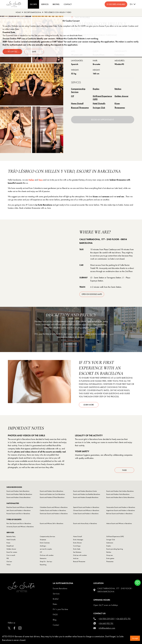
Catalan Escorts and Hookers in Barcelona (53, 510)
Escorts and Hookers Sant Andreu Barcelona (120, 491)
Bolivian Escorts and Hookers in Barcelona (119, 514)
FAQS (55, 614)
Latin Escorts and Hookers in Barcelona (18, 510)
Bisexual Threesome (80, 108)
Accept (135, 638)
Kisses (117, 103)
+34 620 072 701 (123, 619)
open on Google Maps (92, 294)
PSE (8, 558)
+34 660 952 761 (106, 623)
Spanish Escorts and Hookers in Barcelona (86, 507)
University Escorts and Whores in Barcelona (20, 527)
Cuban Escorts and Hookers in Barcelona (86, 514)
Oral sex (9, 561)
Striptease (43, 540)
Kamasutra (43, 558)
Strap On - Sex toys (46, 561)
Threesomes (120, 108)
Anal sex (76, 558)
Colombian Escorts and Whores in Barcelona (54, 507)
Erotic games (110, 558)
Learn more (89, 405)
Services (45, 4)
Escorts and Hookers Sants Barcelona (18, 491)
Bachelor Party (11, 536)
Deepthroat (10, 546)
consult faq (71, 344)
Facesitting (43, 565)
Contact (56, 625)
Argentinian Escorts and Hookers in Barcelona (121, 510)
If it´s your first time (60, 609)
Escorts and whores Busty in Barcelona (85, 523)
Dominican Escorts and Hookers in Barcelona (54, 514)
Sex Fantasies (77, 552)
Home (18, 12)
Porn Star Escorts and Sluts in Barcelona (19, 523)
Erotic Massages (78, 540)
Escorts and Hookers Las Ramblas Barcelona (87, 494)
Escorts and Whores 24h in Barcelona (51, 523)
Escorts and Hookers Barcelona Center (85, 491)
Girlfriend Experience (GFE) (102, 98)
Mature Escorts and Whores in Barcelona (119, 523)
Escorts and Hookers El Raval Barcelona (52, 497)
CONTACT (68, 4)
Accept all (12, 52)
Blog (55, 620)
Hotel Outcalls (99, 103)
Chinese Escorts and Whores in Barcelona (86, 510)
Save (34, 52)
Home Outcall (77, 103)
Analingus (43, 546)
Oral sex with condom (47, 555)
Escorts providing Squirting (115, 549)
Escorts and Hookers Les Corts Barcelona (52, 494)
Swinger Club (99, 108)
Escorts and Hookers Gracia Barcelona (18, 497)
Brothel (56, 599)
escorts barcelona (33, 12)
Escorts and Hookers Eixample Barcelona (86, 497)
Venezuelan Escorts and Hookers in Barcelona (121, 507)
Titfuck (8, 565)
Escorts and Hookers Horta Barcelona (118, 494)
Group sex (110, 555)
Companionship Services (78, 90)
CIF (73, 96)
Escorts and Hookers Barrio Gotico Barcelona (120, 497)
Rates (55, 604)
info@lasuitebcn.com (107, 628)
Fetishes (118, 89)
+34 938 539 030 (106, 619)
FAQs (124, 470)
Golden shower (121, 96)
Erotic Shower (77, 543)
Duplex (96, 89)
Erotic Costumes (45, 543)
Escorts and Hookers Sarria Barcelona (51, 491)
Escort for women (12, 552)
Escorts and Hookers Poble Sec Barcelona (19, 494)
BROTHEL (56, 4)
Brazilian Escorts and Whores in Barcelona (20, 507)
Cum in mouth (11, 555)
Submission (110, 543)
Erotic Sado (77, 549)
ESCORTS (33, 4)
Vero (40, 180)
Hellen (31, 180)
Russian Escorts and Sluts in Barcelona (18, 514)
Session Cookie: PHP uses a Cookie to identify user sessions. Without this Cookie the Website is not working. (51, 39)
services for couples (46, 549)
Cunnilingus (77, 546)
